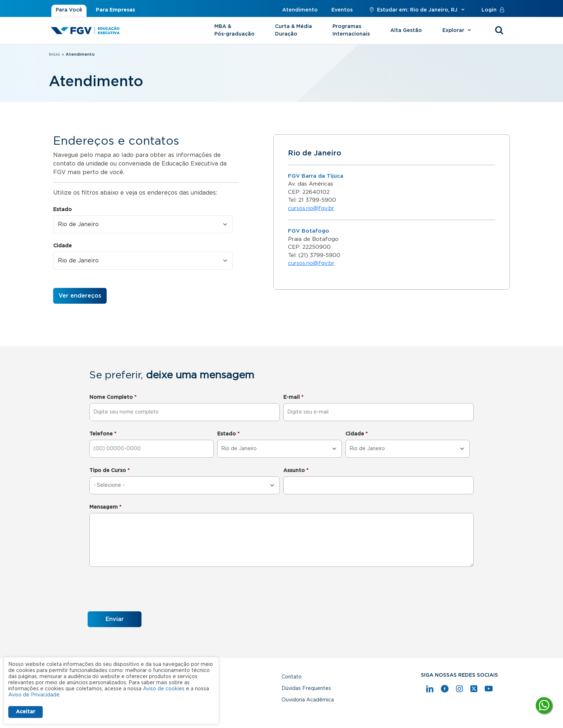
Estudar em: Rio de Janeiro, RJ (417, 10)
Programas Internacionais (351, 30)
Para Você (69, 10)
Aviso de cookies (164, 689)
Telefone (103, 434)
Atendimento (300, 10)
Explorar (458, 31)
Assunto (296, 471)
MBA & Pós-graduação (234, 30)
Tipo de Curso (110, 471)
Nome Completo (113, 397)
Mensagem (105, 507)
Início (54, 54)
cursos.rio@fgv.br (311, 208)
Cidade (62, 246)
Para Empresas (115, 10)
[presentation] (142, 590)
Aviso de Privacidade (34, 695)
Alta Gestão (406, 31)
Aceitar (25, 712)
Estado (62, 210)
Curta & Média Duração (294, 30)
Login (494, 10)
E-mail (293, 397)
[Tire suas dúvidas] (544, 705)
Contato (292, 677)
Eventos (342, 10)
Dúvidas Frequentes (306, 689)
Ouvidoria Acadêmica (308, 700)
